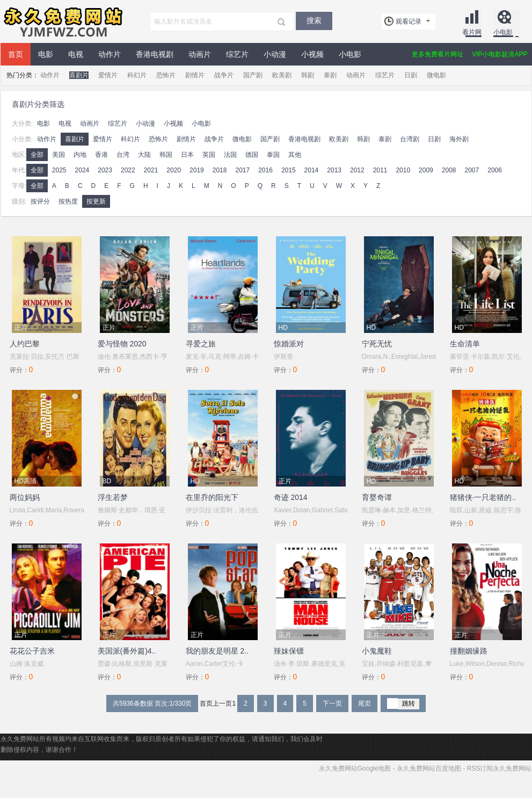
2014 (312, 170)
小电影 (503, 32)
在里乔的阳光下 (212, 497)
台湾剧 (410, 139)
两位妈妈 (25, 497)
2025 (59, 170)
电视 (76, 54)
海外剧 (459, 139)
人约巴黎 (25, 344)
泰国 (273, 155)
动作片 (110, 54)
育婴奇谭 (377, 497)
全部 (37, 155)
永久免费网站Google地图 (355, 768)
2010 (403, 170)
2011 (380, 170)
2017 (242, 170)
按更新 (96, 201)
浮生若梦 (113, 497)
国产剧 (253, 75)
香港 (101, 155)
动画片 (200, 54)
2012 (357, 170)
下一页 (332, 703)
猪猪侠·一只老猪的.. (483, 497)
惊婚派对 (289, 344)
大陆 (144, 155)
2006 (495, 170)
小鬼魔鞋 (377, 651)
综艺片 (237, 54)
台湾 (123, 155)
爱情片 (108, 75)
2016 (265, 170)
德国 (252, 155)
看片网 (472, 32)
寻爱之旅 (201, 344)
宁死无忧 (377, 344)
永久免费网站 (62, 21)
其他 (295, 155)
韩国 (166, 155)
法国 (230, 155)
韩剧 (308, 75)
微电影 (436, 75)
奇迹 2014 (291, 497)
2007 (472, 170)
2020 (174, 170)
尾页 (365, 703)
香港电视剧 (155, 54)
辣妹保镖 (289, 651)
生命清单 (465, 344)
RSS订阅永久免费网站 (500, 768)
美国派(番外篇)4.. (127, 651)
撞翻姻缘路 (469, 651)
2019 (197, 170)
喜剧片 (79, 75)
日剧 (411, 75)
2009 (426, 170)
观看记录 (409, 21)
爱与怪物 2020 (122, 344)
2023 (105, 170)
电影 (46, 54)
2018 (220, 170)
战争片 (224, 75)
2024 (82, 170)
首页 (16, 54)
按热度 (68, 201)
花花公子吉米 (32, 651)
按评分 (40, 201)
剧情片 (195, 75)
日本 (187, 155)
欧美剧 (282, 75)
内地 (80, 155)
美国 (59, 155)
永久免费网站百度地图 (429, 768)
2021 (151, 170)
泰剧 (330, 75)
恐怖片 (166, 75)
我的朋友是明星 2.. (217, 651)
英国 (209, 155)
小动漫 (275, 54)
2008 (449, 170)
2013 (334, 170)
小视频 (312, 54)
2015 (289, 170)
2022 (128, 170)
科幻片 (137, 75)
